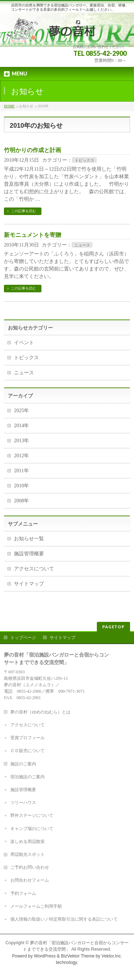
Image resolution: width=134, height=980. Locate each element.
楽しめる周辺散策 (28, 842)
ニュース (82, 245)
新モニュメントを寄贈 (33, 235)
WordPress (45, 956)
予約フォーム (23, 893)
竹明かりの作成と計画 (33, 150)
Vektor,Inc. (112, 956)
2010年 (21, 486)
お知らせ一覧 (29, 539)
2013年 (21, 441)
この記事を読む (24, 211)
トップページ (23, 638)
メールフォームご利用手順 (36, 906)
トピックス (85, 160)
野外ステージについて (32, 815)
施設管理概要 (29, 554)
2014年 (21, 426)
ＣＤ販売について (28, 751)
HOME (9, 106)
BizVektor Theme (78, 956)
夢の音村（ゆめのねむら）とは (40, 712)
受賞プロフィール (28, 738)
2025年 (21, 411)
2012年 (21, 456)
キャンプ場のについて (32, 829)
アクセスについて (34, 569)
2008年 (21, 501)
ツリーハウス (23, 803)
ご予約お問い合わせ (30, 867)
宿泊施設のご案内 (28, 777)
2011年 (21, 471)
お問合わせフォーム (30, 880)
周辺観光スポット (28, 854)
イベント (24, 343)
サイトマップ (29, 584)
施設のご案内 (23, 764)
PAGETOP (113, 627)
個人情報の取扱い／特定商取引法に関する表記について (64, 919)
